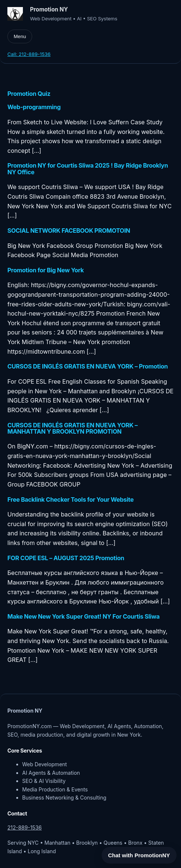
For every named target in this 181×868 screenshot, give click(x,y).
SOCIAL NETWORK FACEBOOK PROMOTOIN (69, 231)
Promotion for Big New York (46, 270)
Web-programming (34, 107)
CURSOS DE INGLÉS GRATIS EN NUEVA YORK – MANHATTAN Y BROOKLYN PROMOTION (73, 429)
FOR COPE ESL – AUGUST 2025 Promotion (66, 558)
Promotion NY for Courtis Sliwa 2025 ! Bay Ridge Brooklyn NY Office (88, 169)
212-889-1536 (25, 827)
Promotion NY (49, 9)
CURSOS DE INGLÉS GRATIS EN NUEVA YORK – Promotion (88, 366)
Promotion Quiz (29, 94)
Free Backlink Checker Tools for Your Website (71, 500)
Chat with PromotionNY (139, 855)
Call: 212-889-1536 (29, 54)
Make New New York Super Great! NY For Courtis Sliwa (83, 617)
